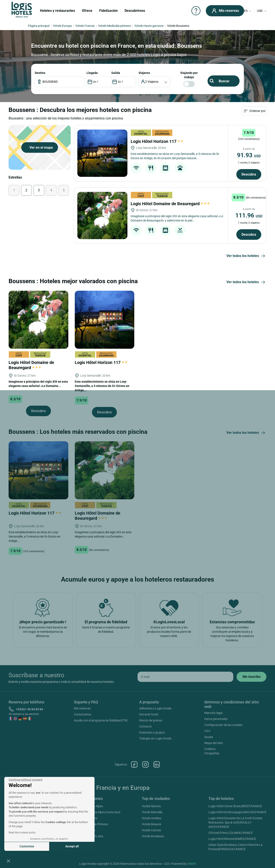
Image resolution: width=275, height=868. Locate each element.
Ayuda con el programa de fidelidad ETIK (101, 720)
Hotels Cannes (151, 830)
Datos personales (216, 719)
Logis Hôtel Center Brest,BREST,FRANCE (235, 806)
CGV (207, 731)
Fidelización (108, 11)
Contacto (145, 726)
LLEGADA (92, 73)
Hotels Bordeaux (153, 836)
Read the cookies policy (22, 833)
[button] (8, 861)
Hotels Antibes (151, 818)
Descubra (249, 174)
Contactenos (82, 714)
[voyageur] (155, 82)
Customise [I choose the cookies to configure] (27, 846)
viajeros (144, 73)
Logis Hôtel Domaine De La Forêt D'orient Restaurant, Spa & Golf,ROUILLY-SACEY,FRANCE (235, 822)
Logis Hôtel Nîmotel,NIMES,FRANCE (232, 839)
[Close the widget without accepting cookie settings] (25, 780)
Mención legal (213, 713)
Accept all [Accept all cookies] (72, 846)
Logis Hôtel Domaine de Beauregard (170, 204)
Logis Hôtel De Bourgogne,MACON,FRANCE (237, 812)
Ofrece (87, 11)
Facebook (134, 764)
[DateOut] (124, 82)
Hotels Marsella (152, 812)
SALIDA (116, 73)
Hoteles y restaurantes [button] (57, 11)
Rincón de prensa (151, 720)
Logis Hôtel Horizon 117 (157, 141)
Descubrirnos (135, 11)
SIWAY (192, 864)
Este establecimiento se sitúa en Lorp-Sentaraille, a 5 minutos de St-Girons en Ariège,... (102, 386)
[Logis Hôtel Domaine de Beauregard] (102, 215)
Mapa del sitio (214, 743)
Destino (40, 73)
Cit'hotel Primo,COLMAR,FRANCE (231, 833)
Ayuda (209, 737)
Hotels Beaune (151, 824)
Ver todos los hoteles (246, 256)
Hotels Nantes (151, 806)
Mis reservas (82, 708)
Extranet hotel (149, 714)
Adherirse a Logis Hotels (155, 708)
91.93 (249, 155)
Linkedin (157, 764)
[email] (185, 677)
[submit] (251, 677)
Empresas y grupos (152, 732)
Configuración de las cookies (223, 725)
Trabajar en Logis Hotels (155, 738)
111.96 (249, 215)
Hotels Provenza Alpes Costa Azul (98, 812)
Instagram (145, 764)
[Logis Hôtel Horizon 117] (102, 153)
